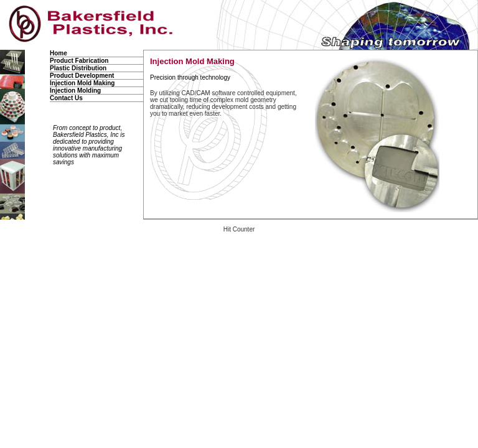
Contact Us (66, 98)
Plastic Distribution (78, 68)
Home (59, 53)
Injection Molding (75, 91)
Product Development (82, 76)
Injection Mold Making (82, 83)
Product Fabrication (79, 61)
